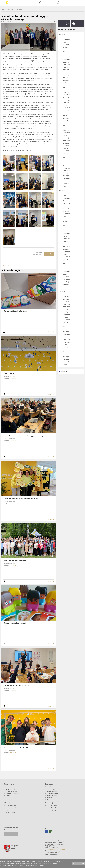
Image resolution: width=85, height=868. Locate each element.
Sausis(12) (66, 259)
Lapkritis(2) (66, 133)
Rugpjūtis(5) (67, 67)
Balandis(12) (67, 75)
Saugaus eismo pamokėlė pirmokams (17, 685)
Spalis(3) (66, 135)
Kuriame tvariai (9, 373)
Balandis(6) (66, 40)
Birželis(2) (66, 143)
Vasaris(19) (66, 257)
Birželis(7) (66, 309)
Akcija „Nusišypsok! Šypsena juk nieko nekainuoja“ (21, 498)
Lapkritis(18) (67, 60)
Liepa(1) (65, 105)
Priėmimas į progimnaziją (53, 810)
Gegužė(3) (66, 176)
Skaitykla (49, 800)
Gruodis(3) (66, 269)
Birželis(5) (66, 70)
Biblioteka (49, 798)
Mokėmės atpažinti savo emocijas (15, 623)
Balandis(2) (66, 178)
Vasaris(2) (66, 219)
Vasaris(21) (66, 320)
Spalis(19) (66, 62)
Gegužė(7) (66, 110)
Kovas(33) (66, 317)
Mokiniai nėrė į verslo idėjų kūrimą (15, 311)
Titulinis (4, 10)
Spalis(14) (66, 98)
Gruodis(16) (67, 297)
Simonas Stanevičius (11, 791)
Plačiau (50, 332)
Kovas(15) (66, 42)
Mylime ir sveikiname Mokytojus (15, 561)
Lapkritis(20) (67, 95)
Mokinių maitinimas (52, 791)
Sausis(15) (66, 322)
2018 (63, 291)
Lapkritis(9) (66, 234)
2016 (63, 352)
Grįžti (7, 266)
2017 (63, 327)
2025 (63, 52)
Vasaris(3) (66, 151)
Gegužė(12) (66, 73)
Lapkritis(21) (67, 299)
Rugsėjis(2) (66, 138)
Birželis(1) (66, 173)
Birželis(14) (66, 108)
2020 (63, 226)
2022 (63, 158)
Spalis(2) (66, 166)
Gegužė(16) (66, 249)
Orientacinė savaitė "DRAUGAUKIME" (16, 748)
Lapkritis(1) (66, 198)
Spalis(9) (66, 236)
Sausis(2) (66, 186)
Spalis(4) (66, 274)
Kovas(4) (66, 148)
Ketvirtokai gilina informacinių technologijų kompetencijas (24, 436)
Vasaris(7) (66, 45)
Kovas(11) (66, 254)
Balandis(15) (67, 252)
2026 (63, 35)
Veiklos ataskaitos (11, 812)
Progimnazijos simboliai (12, 793)
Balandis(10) (67, 279)
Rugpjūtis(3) (67, 103)
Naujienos (11, 10)
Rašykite (8, 834)
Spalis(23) (66, 302)
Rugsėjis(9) (66, 65)
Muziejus (8, 795)
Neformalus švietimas (52, 793)
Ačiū (49, 254)
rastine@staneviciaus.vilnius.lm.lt (57, 849)
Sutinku (75, 863)
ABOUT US (64, 371)
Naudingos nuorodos (52, 806)
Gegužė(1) (66, 277)
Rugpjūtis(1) (67, 342)
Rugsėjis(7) (66, 100)
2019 (63, 264)
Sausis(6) (66, 222)
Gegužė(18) (66, 312)
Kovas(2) (66, 181)
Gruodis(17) (67, 92)
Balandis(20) (67, 315)
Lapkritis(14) (67, 334)
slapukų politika (39, 865)
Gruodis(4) (66, 196)
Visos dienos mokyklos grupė (55, 787)
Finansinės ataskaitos (11, 808)
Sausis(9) (66, 48)
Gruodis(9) (66, 231)
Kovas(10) (66, 116)
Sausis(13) (66, 121)
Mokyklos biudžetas (11, 806)
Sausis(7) (66, 83)
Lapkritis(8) (66, 272)
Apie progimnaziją (10, 789)
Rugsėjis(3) (66, 168)
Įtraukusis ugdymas (52, 789)
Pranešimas (19, 10)
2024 (63, 87)
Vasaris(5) (66, 284)
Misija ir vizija (9, 787)
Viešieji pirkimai (10, 810)
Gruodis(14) (67, 130)
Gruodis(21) (67, 332)
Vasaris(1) (66, 365)
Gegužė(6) (66, 146)
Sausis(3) (66, 153)
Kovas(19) (66, 362)
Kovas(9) (66, 78)
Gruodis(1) (66, 163)
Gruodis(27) (67, 57)
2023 (63, 125)
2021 (63, 191)
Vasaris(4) (66, 80)
